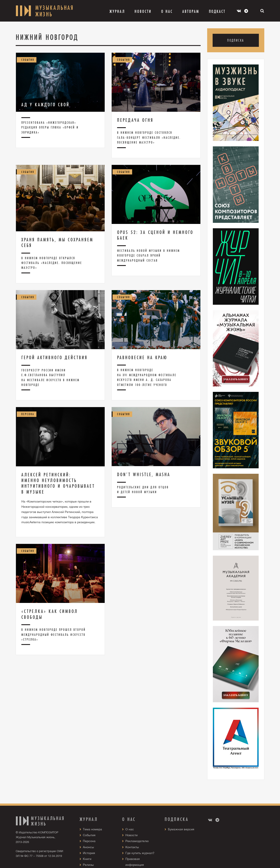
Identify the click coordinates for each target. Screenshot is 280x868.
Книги (87, 859)
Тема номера (92, 829)
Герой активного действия (55, 357)
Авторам (191, 11)
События (89, 835)
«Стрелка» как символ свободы (50, 614)
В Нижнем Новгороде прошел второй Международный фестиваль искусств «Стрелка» (54, 635)
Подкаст (217, 11)
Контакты (132, 847)
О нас (130, 829)
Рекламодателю (137, 841)
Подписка (236, 40)
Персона (89, 841)
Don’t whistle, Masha (144, 474)
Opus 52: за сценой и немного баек (155, 235)
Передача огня (135, 120)
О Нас (167, 11)
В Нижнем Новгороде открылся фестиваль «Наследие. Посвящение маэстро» (52, 263)
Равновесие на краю (142, 357)
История (89, 853)
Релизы (88, 865)
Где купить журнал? (140, 853)
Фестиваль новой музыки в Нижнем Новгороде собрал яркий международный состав (149, 255)
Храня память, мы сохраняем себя (57, 242)
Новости (143, 11)
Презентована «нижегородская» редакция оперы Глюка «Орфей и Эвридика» (50, 127)
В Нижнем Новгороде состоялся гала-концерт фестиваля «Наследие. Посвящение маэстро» (149, 137)
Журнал (117, 11)
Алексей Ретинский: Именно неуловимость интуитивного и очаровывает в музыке (58, 483)
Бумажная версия (181, 829)
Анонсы (88, 847)
